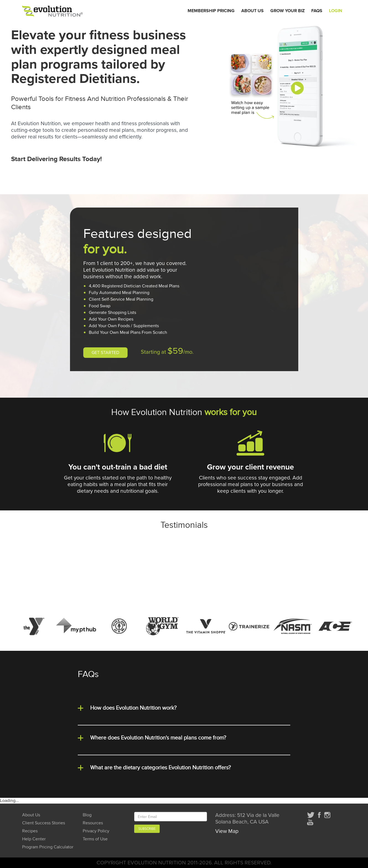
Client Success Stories (44, 823)
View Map (227, 831)
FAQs (317, 11)
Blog (87, 815)
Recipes (30, 831)
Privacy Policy (96, 831)
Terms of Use (95, 839)
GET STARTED (105, 352)
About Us (252, 11)
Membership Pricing (211, 11)
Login (336, 11)
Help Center (34, 839)
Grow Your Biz (287, 11)
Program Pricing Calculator (48, 847)
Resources (93, 823)
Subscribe (147, 829)
